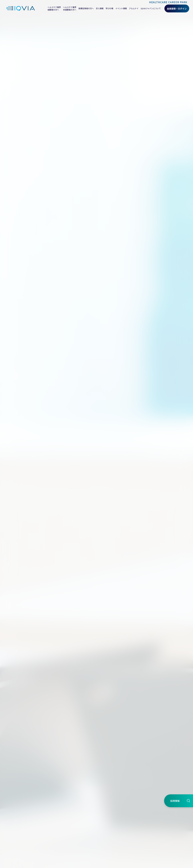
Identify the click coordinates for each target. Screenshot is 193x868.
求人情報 (100, 8)
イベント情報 (121, 8)
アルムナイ (134, 8)
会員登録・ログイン (177, 9)
